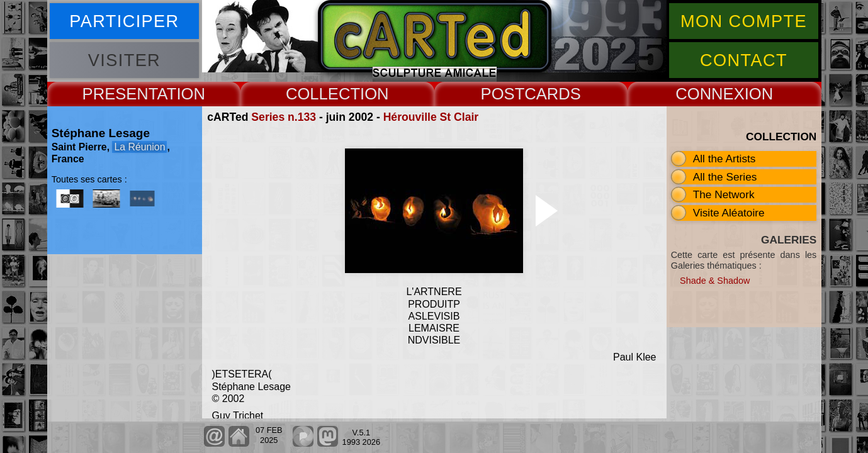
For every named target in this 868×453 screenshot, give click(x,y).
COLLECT (323, 94)
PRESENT (120, 94)
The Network (724, 194)
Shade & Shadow (715, 281)
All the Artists (724, 159)
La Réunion (139, 147)
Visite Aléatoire (729, 213)
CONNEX (710, 94)
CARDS (553, 94)
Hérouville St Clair (431, 117)
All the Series (725, 177)
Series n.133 (284, 117)
